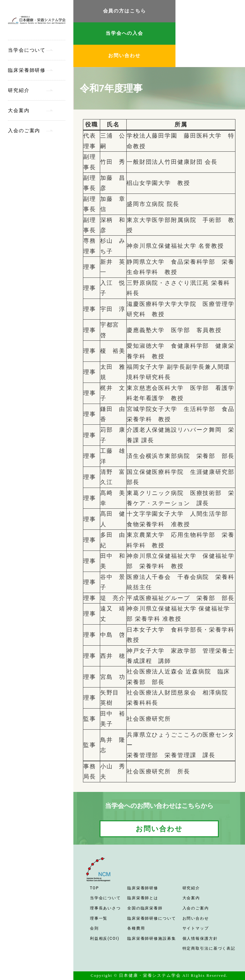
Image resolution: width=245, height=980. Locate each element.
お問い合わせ (124, 56)
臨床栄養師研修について (152, 918)
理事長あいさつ (105, 908)
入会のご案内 (24, 131)
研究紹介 (19, 90)
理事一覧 (99, 918)
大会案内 (19, 110)
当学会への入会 (124, 33)
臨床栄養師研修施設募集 (152, 938)
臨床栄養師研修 (27, 70)
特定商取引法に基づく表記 (209, 948)
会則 (94, 928)
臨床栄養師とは (143, 898)
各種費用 (136, 928)
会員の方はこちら (125, 11)
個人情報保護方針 (200, 938)
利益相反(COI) (105, 938)
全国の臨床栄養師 (145, 908)
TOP (94, 888)
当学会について (27, 50)
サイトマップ (196, 928)
